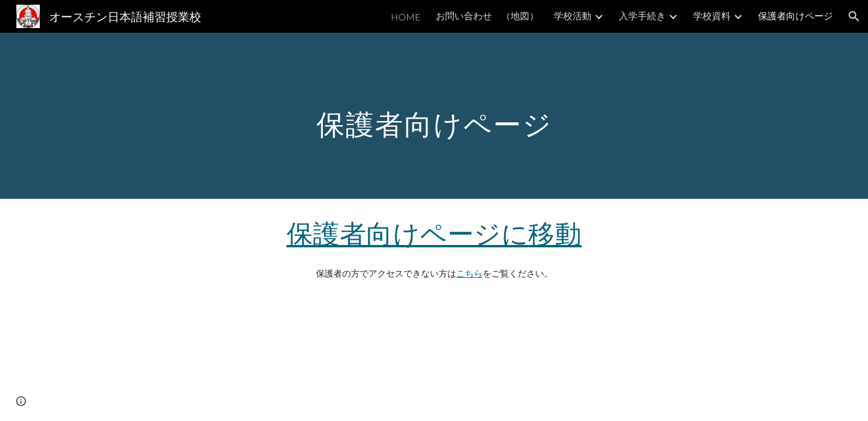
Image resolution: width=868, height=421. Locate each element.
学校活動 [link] (573, 15)
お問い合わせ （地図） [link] (487, 15)
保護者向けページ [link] (795, 15)
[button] (854, 16)
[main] (434, 115)
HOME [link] (406, 17)
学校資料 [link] (712, 15)
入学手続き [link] (642, 15)
